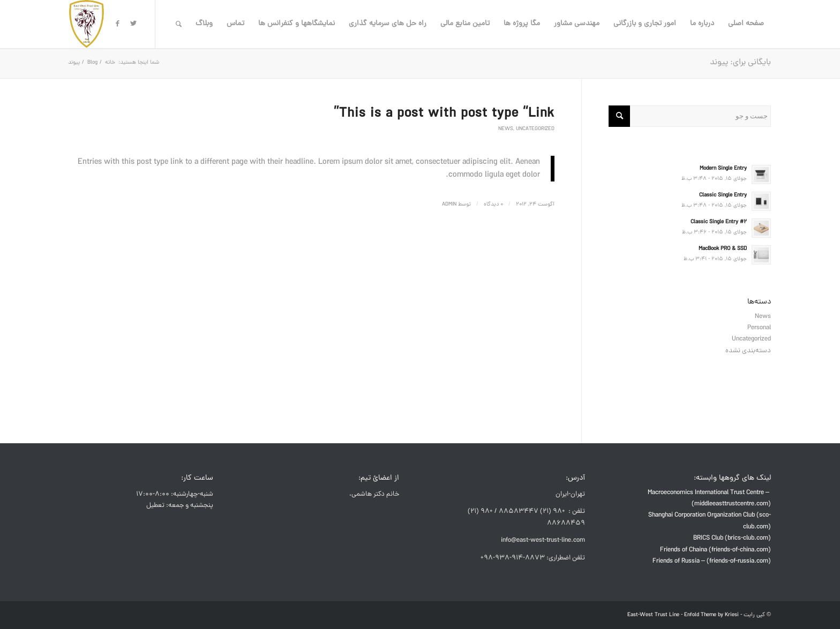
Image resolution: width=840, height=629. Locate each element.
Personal (759, 328)
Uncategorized (535, 129)
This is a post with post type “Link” (444, 114)
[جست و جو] (179, 24)
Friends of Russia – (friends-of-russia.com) (712, 561)
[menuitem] (746, 24)
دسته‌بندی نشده (748, 351)
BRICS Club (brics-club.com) (732, 538)
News (506, 129)
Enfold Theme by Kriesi (711, 615)
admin (449, 204)
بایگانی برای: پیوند (740, 63)
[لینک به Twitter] (133, 24)
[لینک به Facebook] (117, 24)
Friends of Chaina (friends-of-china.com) (715, 550)
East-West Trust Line (653, 615)
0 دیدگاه (493, 204)
